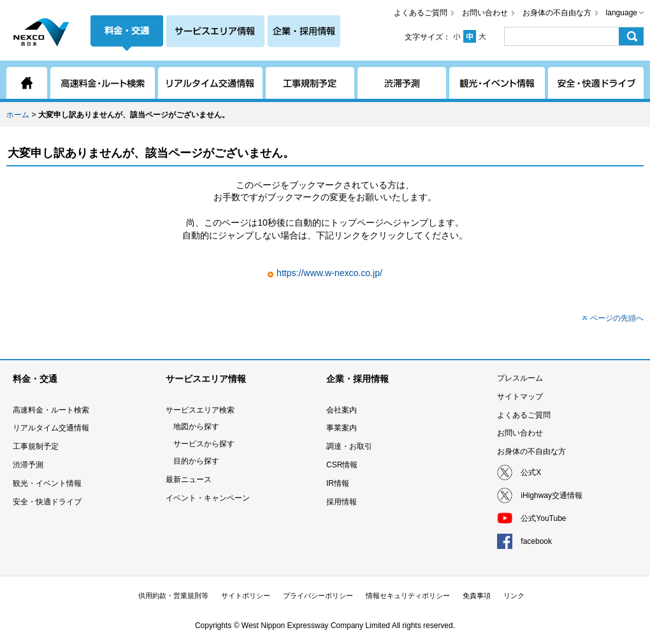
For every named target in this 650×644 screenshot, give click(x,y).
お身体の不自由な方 (557, 13)
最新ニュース (189, 479)
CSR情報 (342, 465)
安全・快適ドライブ (47, 502)
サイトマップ (520, 397)
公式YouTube (543, 518)
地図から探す (196, 427)
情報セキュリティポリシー (408, 596)
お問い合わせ (485, 13)
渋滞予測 (28, 465)
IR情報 (338, 483)
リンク (514, 596)
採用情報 (342, 502)
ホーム (18, 115)
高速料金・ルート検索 (51, 410)
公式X (531, 472)
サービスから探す (204, 444)
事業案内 (342, 428)
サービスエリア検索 (200, 410)
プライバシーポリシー (318, 596)
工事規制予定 (36, 446)
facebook (536, 541)
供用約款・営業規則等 (173, 596)
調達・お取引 (349, 446)
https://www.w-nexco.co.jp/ (329, 273)
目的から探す (196, 461)
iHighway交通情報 (552, 495)
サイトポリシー (246, 596)
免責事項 (477, 596)
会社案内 (342, 410)
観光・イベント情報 (47, 483)
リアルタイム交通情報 (51, 428)
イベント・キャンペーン (208, 498)
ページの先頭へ (617, 318)
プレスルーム (520, 378)
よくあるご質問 (421, 13)
